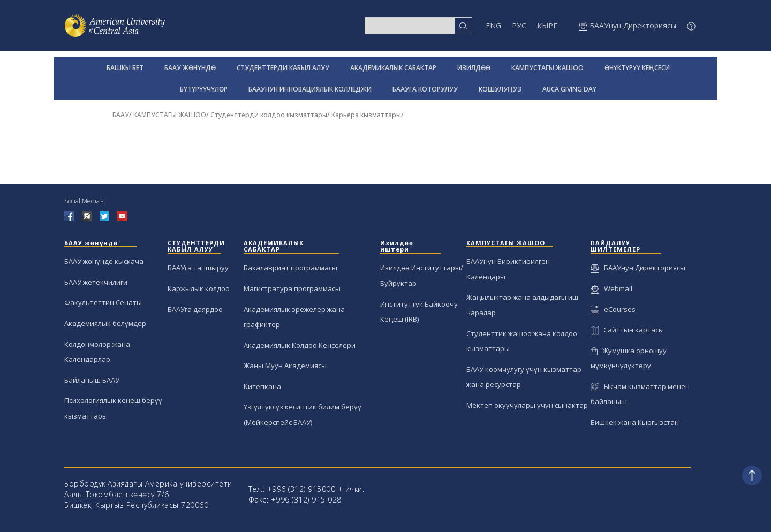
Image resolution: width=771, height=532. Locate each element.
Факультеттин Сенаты (103, 302)
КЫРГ (547, 25)
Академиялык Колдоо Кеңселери (300, 345)
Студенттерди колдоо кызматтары (269, 115)
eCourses (613, 309)
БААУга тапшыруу (198, 268)
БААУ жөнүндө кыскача (104, 261)
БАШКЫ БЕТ (125, 68)
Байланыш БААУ (92, 380)
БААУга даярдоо (195, 309)
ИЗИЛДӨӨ (474, 68)
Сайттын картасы (627, 330)
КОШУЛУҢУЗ (500, 89)
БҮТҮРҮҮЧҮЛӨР (204, 89)
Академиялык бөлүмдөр (105, 323)
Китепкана (262, 386)
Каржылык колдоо (199, 288)
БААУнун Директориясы (638, 268)
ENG (493, 25)
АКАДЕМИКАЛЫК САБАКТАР (393, 68)
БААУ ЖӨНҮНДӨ (190, 68)
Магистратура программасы (292, 288)
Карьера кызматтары (366, 115)
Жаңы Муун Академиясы (285, 366)
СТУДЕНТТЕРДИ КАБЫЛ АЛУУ (283, 68)
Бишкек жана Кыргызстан (635, 422)
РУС (519, 25)
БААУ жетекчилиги (96, 282)
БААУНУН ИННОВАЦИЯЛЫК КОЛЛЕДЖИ (310, 89)
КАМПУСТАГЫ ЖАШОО (547, 68)
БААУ (121, 115)
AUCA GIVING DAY (569, 89)
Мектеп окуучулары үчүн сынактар (527, 405)
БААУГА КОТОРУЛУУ (425, 89)
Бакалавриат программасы (290, 268)
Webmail (611, 288)
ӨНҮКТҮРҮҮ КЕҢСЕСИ (637, 68)
